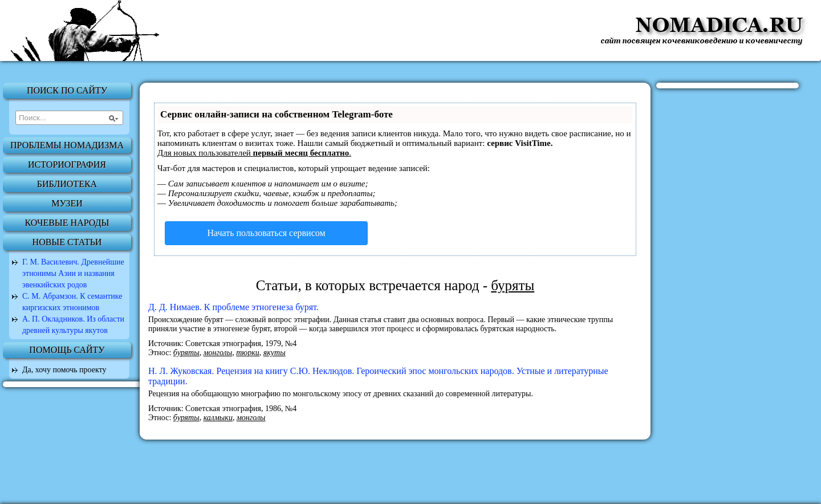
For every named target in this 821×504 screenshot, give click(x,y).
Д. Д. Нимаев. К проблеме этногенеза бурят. (233, 307)
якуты (275, 353)
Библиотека (67, 184)
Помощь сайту (67, 350)
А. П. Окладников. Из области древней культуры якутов (73, 325)
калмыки (218, 418)
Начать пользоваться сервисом (266, 233)
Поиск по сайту (67, 90)
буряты (186, 353)
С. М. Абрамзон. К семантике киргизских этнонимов (72, 302)
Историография (67, 164)
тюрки (248, 353)
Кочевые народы (67, 223)
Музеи (67, 203)
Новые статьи (67, 242)
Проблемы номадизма (67, 145)
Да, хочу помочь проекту (64, 370)
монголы (218, 353)
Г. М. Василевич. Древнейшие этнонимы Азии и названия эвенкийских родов (73, 273)
